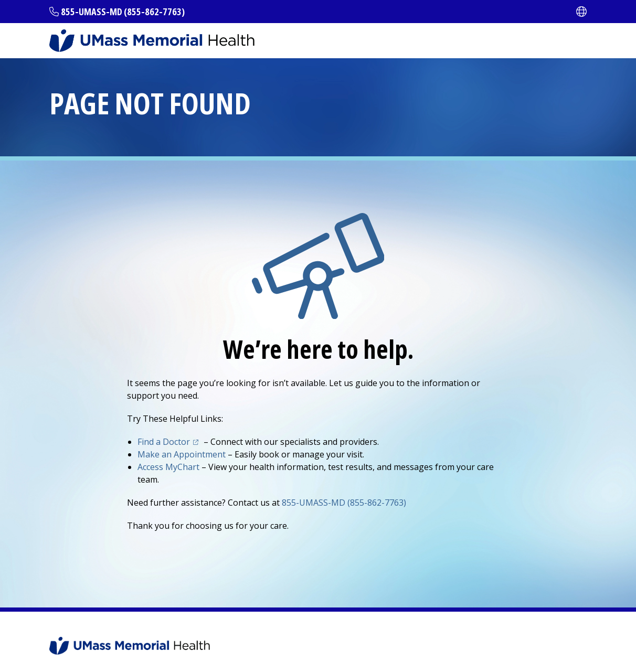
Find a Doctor (164, 442)
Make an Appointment (182, 454)
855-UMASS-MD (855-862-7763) (123, 12)
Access (168, 467)
